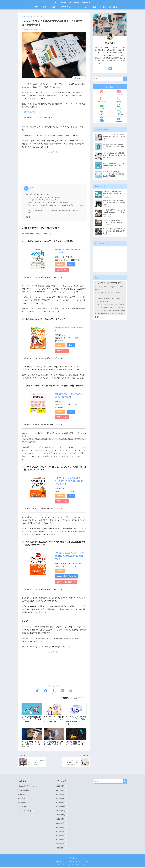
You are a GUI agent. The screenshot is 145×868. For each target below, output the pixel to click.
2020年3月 (62, 795)
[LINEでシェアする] (62, 692)
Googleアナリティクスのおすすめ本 (38, 194)
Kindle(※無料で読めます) (66, 576)
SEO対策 (43, 7)
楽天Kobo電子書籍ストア (66, 582)
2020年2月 (62, 799)
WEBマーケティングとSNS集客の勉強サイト (73, 2)
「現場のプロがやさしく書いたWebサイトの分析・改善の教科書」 (48, 202)
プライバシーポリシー (83, 863)
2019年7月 (62, 828)
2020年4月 (62, 791)
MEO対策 (52, 7)
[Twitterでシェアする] (37, 692)
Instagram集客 (33, 7)
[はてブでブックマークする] (54, 692)
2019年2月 (62, 845)
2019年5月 (62, 837)
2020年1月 (62, 804)
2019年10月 (63, 816)
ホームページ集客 (90, 7)
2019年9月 (62, 820)
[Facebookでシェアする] (46, 692)
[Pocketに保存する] (71, 692)
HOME (73, 859)
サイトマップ (70, 863)
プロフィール (119, 93)
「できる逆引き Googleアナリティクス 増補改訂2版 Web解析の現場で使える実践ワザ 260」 (110, 312)
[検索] (125, 79)
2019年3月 (62, 841)
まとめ (28, 217)
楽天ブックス (62, 270)
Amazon (60, 264)
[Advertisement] (54, 167)
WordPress (78, 7)
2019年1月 (62, 849)
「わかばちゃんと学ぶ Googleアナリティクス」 (42, 200)
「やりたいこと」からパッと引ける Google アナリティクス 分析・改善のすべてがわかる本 (110, 306)
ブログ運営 (102, 7)
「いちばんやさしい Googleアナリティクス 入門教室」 (45, 197)
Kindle (71, 264)
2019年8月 (62, 824)
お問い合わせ (113, 7)
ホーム (102, 93)
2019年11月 (63, 812)
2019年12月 (63, 808)
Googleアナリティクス (65, 7)
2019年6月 (62, 833)
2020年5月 (62, 787)
